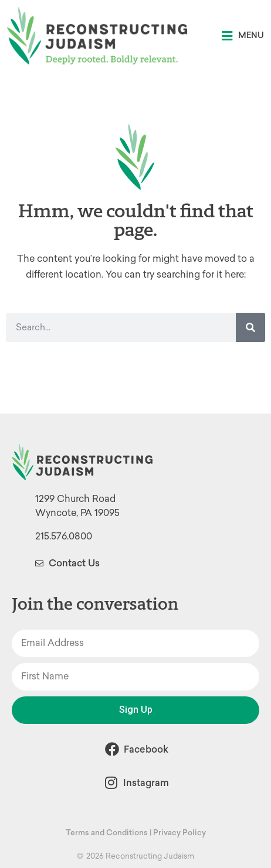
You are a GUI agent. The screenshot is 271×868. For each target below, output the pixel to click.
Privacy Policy (179, 833)
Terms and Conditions (107, 833)
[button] (243, 36)
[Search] (250, 327)
